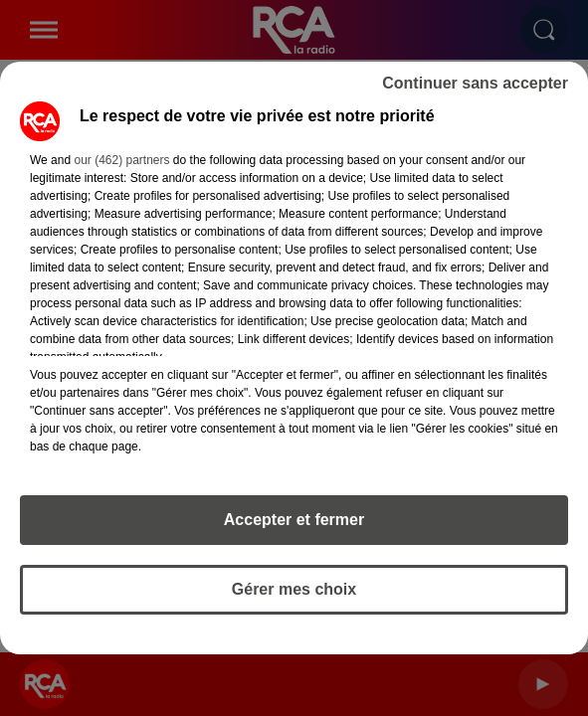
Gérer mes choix (294, 589)
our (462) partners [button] (121, 160)
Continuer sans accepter (475, 83)
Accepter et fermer (294, 520)
